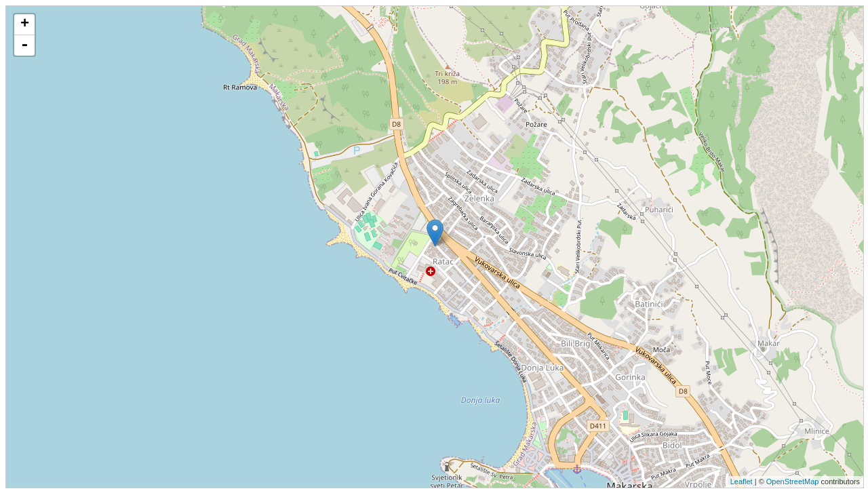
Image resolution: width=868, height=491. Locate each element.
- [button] (24, 45)
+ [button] (25, 24)
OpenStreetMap (793, 482)
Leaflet (742, 482)
